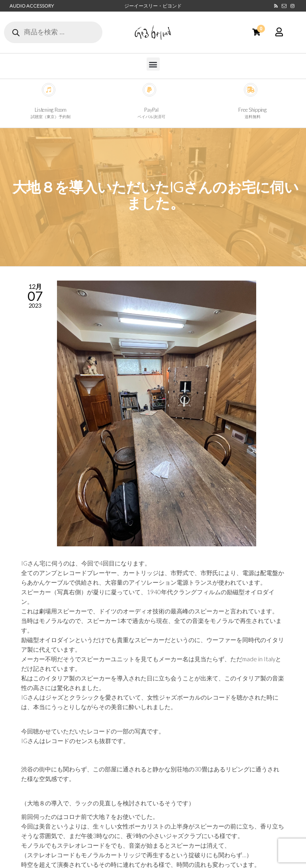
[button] (153, 64)
